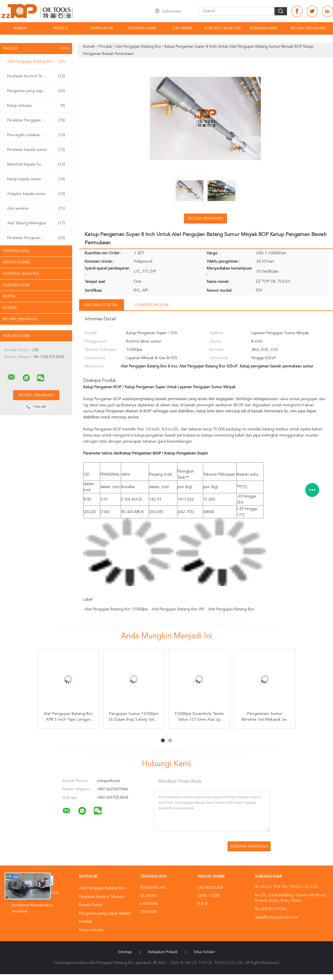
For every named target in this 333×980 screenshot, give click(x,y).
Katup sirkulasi (36, 106)
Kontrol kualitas (223, 28)
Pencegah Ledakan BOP (36, 135)
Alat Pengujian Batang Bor (36, 62)
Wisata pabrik (16, 262)
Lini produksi (210, 888)
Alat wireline (36, 209)
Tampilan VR (101, 28)
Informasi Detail (102, 305)
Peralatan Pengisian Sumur (36, 238)
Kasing (10, 308)
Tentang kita (16, 251)
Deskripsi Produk (152, 305)
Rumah (20, 28)
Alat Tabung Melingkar (36, 223)
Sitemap (125, 952)
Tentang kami (142, 28)
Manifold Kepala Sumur (36, 164)
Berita (9, 296)
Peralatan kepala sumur (36, 150)
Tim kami (148, 912)
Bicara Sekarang (308, 28)
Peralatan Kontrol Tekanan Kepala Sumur (37, 76)
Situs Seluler (204, 952)
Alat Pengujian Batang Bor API (178, 609)
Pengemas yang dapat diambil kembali (37, 91)
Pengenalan (153, 888)
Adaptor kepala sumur (36, 194)
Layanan (149, 904)
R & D (203, 904)
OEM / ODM (209, 896)
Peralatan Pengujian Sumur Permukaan (37, 120)
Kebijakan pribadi (163, 952)
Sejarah (148, 896)
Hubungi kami (263, 28)
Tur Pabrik (182, 28)
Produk (61, 28)
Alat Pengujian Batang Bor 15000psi (116, 609)
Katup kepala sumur (36, 179)
